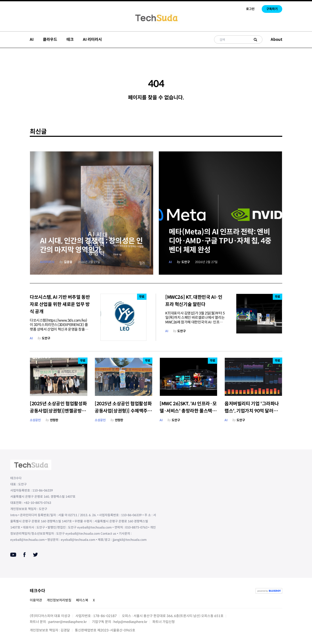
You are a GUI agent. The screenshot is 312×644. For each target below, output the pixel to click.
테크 (70, 39)
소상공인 (35, 420)
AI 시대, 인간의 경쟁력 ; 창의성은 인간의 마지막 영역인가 (91, 245)
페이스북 (82, 600)
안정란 (54, 420)
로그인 (250, 9)
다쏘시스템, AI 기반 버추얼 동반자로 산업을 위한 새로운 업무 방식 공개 (60, 304)
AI (32, 39)
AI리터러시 (47, 262)
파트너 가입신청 (164, 622)
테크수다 (37, 591)
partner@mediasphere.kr (67, 622)
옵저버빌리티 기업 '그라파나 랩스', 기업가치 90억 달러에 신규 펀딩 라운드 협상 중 (252, 411)
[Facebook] (25, 555)
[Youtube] (13, 555)
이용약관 (36, 600)
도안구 (186, 262)
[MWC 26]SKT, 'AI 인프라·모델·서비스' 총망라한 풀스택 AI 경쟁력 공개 (188, 411)
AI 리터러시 (92, 39)
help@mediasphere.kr (130, 622)
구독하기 (272, 9)
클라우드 (50, 39)
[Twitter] (35, 555)
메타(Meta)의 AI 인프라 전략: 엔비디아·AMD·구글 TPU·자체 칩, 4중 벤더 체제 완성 (220, 241)
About (276, 39)
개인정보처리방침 (59, 600)
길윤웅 (68, 262)
